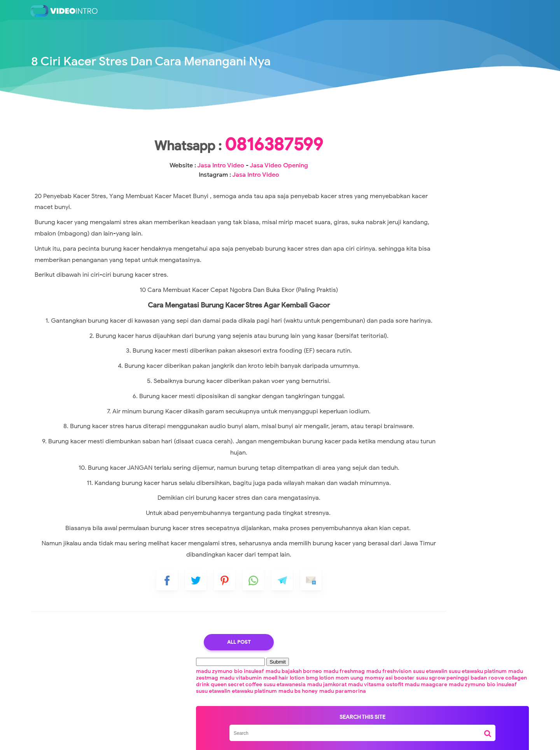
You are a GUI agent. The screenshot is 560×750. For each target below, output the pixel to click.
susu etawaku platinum (450, 144)
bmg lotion (415, 157)
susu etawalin (402, 144)
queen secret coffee (465, 170)
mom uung (445, 157)
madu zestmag (404, 150)
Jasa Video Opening (258, 190)
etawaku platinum (408, 197)
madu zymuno (403, 131)
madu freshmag (426, 137)
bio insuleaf (438, 131)
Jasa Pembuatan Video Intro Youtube (295, 739)
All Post (218, 712)
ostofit (416, 184)
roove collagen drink (411, 170)
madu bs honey (451, 197)
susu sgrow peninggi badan (443, 164)
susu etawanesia (406, 177)
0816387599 (218, 169)
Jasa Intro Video (200, 190)
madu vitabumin (446, 150)
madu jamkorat (448, 177)
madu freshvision (471, 137)
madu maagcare (447, 184)
